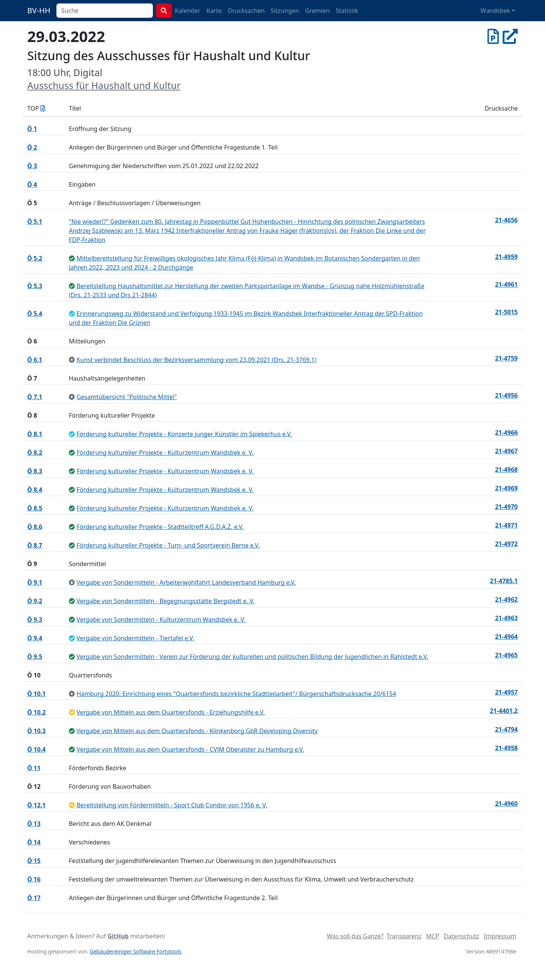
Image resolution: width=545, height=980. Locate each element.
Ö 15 (34, 861)
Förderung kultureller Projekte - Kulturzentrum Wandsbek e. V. (165, 453)
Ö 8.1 (35, 434)
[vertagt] (72, 712)
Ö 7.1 (35, 397)
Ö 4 (32, 184)
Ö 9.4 (35, 638)
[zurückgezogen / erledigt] (72, 582)
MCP (433, 936)
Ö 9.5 (35, 657)
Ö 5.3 (35, 286)
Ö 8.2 (35, 453)
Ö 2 (32, 147)
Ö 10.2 (37, 712)
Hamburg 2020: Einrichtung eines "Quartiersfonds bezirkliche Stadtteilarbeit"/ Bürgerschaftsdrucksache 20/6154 (236, 694)
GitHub (118, 936)
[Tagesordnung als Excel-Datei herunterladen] (43, 108)
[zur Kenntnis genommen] (72, 360)
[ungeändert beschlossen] (72, 258)
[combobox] (105, 11)
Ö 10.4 (37, 749)
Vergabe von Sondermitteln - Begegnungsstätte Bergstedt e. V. (165, 601)
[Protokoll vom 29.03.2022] (493, 36)
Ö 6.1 (35, 360)
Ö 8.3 (35, 471)
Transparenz (404, 936)
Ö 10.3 (37, 731)
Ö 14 (34, 842)
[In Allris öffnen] (510, 36)
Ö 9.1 (35, 582)
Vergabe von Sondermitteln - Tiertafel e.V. (135, 638)
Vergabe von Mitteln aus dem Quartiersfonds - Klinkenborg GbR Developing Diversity (197, 731)
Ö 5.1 (35, 222)
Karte (214, 11)
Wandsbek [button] (495, 11)
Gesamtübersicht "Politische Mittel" (127, 397)
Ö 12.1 (37, 805)
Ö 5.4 (35, 314)
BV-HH (39, 10)
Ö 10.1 (37, 694)
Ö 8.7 (35, 545)
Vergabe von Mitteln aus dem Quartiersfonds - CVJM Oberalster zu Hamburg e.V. (190, 749)
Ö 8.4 (35, 490)
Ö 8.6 (35, 527)
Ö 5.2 (35, 258)
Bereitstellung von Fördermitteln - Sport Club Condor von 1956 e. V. (172, 805)
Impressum (500, 936)
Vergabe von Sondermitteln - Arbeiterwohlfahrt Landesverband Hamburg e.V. (186, 582)
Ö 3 (32, 166)
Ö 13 (34, 824)
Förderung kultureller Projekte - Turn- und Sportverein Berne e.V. (168, 545)
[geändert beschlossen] (72, 314)
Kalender (188, 11)
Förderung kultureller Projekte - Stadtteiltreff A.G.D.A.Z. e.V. (160, 527)
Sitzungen (285, 11)
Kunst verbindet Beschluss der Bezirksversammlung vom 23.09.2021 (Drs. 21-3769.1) (196, 360)
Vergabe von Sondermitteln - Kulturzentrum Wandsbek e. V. (161, 620)
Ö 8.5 (35, 508)
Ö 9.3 (35, 620)
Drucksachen (246, 11)
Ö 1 (32, 129)
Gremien (317, 11)
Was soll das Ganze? (355, 936)
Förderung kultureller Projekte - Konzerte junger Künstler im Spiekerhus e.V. (184, 434)
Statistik (347, 11)
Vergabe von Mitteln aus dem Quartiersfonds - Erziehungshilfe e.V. (171, 712)
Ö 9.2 (35, 601)
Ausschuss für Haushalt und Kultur (104, 85)
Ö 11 (34, 768)
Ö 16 (34, 879)
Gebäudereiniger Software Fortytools (136, 951)
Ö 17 (34, 898)
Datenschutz (461, 936)
